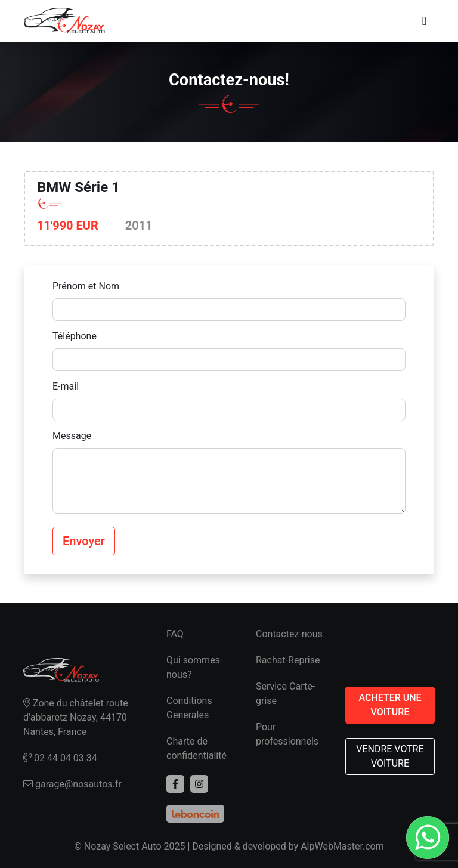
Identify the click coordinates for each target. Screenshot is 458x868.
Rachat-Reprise (288, 660)
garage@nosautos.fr (72, 784)
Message (72, 436)
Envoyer (84, 541)
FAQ (175, 634)
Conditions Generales (189, 708)
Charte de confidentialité (196, 748)
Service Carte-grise (285, 694)
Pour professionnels (287, 734)
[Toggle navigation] (424, 21)
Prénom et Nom (86, 286)
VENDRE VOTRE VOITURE (390, 756)
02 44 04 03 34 (60, 758)
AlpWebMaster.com (342, 846)
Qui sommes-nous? (194, 667)
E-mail (66, 386)
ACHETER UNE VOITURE (390, 705)
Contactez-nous (289, 634)
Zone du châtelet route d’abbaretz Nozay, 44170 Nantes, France (76, 717)
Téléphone (75, 336)
